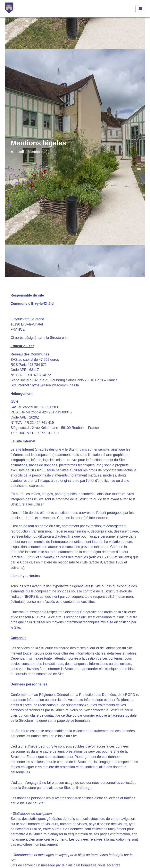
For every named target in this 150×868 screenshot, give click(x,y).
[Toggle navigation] (140, 9)
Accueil (18, 152)
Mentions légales (42, 152)
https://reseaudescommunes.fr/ (56, 385)
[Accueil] (19, 9)
